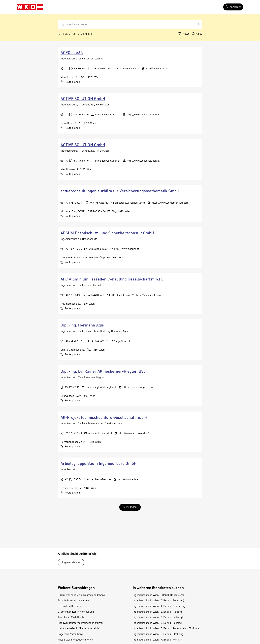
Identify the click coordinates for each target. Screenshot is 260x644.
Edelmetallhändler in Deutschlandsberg (81, 595)
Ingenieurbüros (71, 562)
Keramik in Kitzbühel (70, 606)
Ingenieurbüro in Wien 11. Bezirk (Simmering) (159, 606)
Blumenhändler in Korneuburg (76, 612)
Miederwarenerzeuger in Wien (75, 640)
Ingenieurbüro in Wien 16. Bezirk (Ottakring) (158, 634)
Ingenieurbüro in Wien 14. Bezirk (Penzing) (158, 623)
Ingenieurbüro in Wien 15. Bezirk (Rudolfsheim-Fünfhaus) (166, 629)
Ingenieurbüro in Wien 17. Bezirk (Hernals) (158, 640)
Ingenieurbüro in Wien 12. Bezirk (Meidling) (158, 612)
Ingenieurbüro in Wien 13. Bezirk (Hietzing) (158, 617)
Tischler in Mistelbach (71, 617)
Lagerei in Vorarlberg (70, 634)
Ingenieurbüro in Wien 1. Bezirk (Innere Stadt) (159, 595)
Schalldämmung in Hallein (73, 601)
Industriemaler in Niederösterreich (78, 629)
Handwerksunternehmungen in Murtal (80, 623)
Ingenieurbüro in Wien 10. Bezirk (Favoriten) (158, 601)
